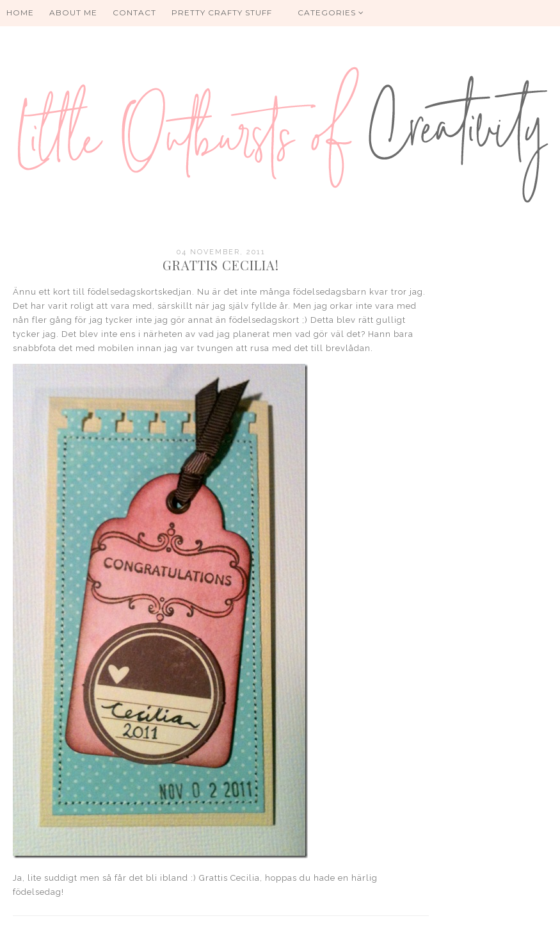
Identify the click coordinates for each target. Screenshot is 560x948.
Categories (331, 12)
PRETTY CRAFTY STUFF (222, 12)
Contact (134, 12)
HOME (20, 12)
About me (73, 12)
